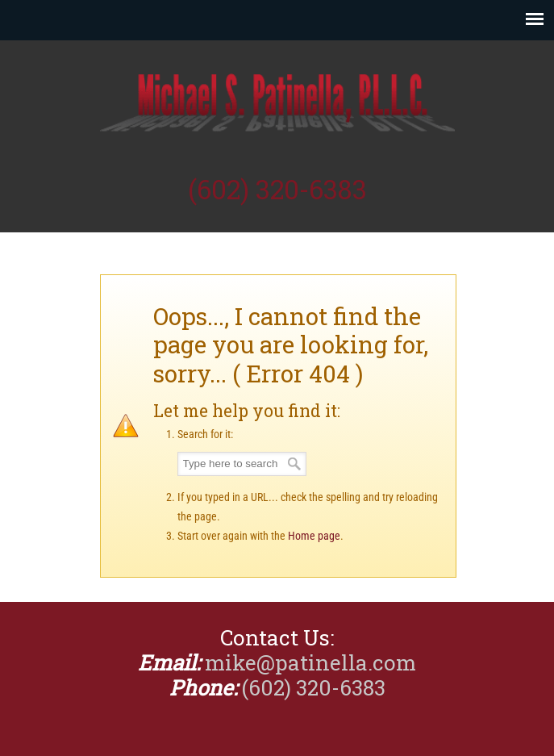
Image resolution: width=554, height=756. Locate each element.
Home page (314, 536)
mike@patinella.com (310, 662)
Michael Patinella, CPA (277, 106)
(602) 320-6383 (277, 189)
